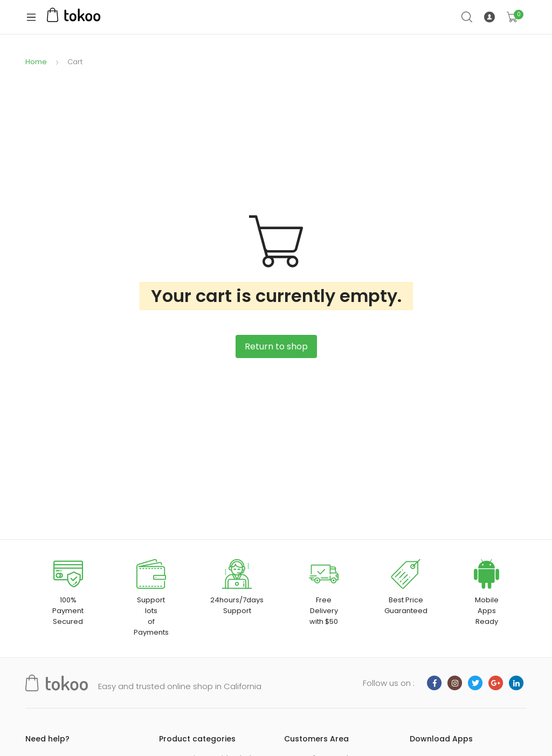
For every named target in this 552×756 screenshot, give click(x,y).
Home (36, 62)
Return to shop (276, 346)
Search (467, 17)
